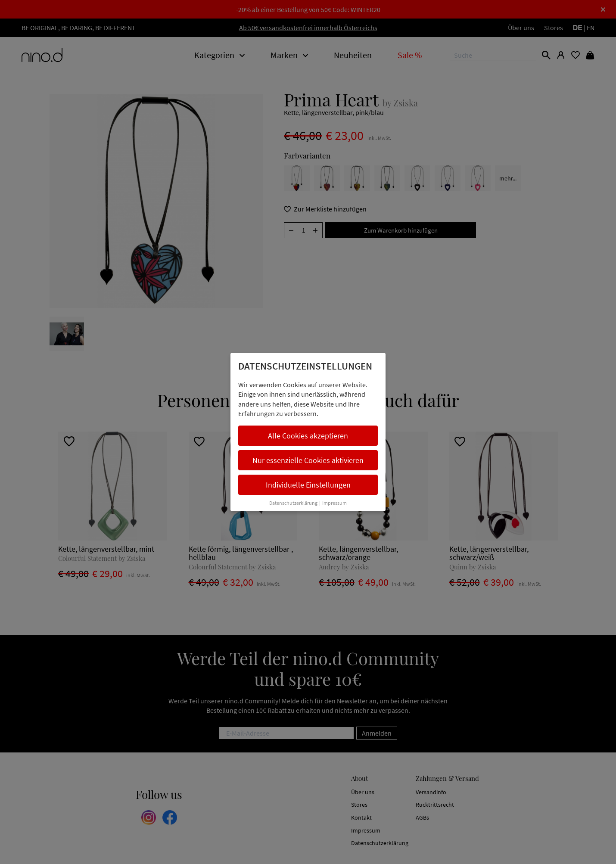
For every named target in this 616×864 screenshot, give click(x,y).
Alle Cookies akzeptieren (308, 436)
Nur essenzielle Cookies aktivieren (308, 460)
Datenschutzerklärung (293, 503)
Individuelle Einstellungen (308, 485)
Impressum (334, 503)
